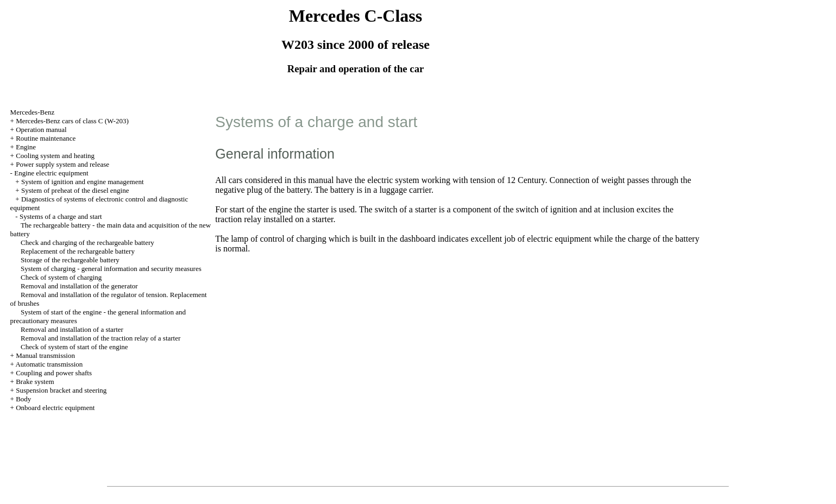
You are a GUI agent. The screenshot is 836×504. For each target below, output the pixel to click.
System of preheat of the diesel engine (75, 190)
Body (23, 399)
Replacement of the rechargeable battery (78, 251)
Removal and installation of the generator (79, 286)
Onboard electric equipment (55, 408)
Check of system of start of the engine (74, 347)
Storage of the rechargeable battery (70, 260)
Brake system (35, 382)
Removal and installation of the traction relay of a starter (100, 338)
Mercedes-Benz (33, 112)
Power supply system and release (62, 164)
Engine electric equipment (51, 173)
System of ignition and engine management (83, 182)
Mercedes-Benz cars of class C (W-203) (72, 121)
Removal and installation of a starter (72, 329)
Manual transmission (45, 355)
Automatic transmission (49, 364)
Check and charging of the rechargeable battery (87, 242)
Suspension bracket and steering (61, 390)
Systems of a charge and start (61, 216)
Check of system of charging (61, 277)
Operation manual (41, 130)
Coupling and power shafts (54, 373)
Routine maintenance (46, 138)
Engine (26, 147)
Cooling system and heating (55, 156)
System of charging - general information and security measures (111, 269)
